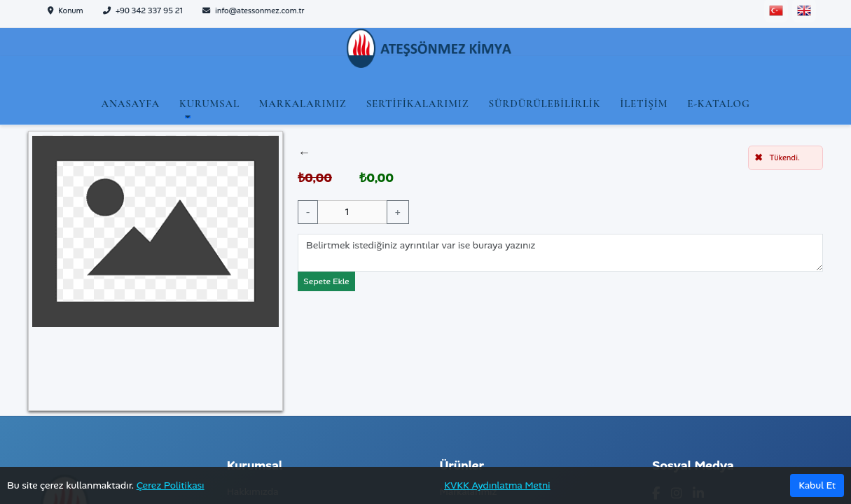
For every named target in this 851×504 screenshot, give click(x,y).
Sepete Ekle (326, 281)
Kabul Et (817, 485)
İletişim (644, 104)
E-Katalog (718, 104)
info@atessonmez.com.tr (254, 10)
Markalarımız (303, 104)
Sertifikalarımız (418, 104)
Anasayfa (130, 104)
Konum (65, 10)
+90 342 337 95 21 (143, 10)
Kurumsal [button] (209, 104)
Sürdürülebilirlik (544, 104)
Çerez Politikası (171, 485)
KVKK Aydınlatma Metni (497, 485)
